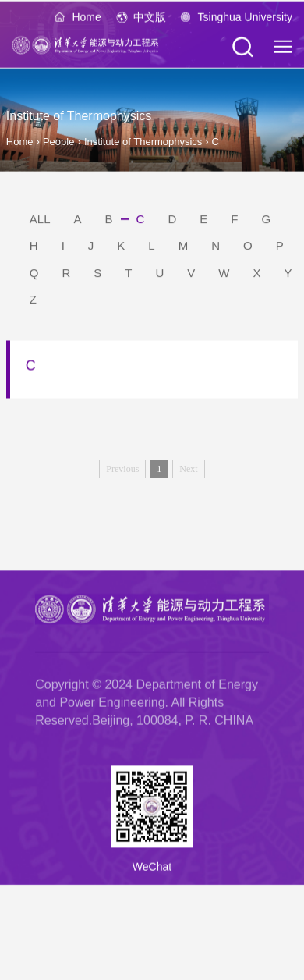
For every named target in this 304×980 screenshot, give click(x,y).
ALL (40, 221)
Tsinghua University (245, 19)
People (58, 142)
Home (86, 19)
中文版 (150, 19)
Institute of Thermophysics (145, 142)
